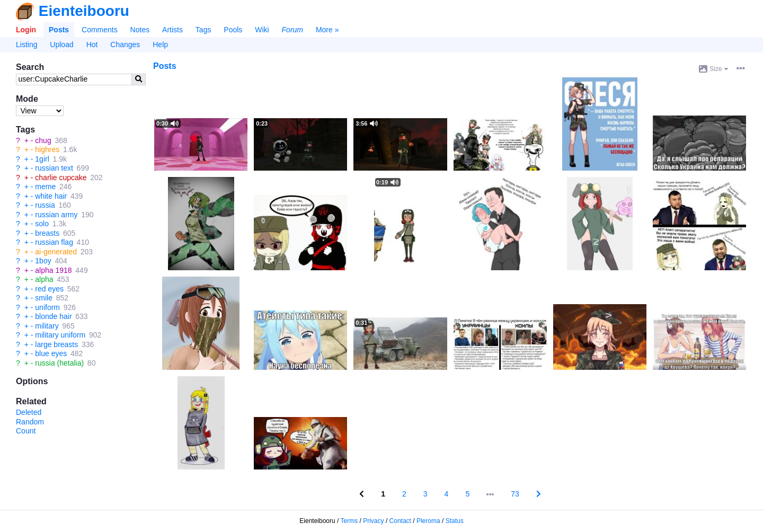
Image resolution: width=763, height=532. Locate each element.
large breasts (56, 344)
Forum (292, 30)
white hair (51, 196)
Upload (61, 45)
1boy (43, 261)
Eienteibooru (84, 11)
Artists (172, 30)
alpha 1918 (53, 270)
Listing (26, 45)
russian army (56, 215)
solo (42, 224)
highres (47, 149)
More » (327, 30)
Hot (92, 45)
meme (45, 187)
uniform (47, 307)
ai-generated (56, 252)
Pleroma (428, 521)
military (47, 326)
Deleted (29, 412)
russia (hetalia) (59, 363)
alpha (44, 279)
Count (26, 431)
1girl (42, 159)
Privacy (373, 521)
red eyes (49, 289)
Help (160, 45)
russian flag (54, 242)
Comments (100, 30)
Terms (349, 521)
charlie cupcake (61, 178)
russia (45, 205)
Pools (233, 30)
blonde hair (53, 316)
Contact (400, 521)
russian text (54, 168)
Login (26, 30)
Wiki (262, 30)
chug (43, 140)
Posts (59, 30)
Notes (140, 30)
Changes (125, 45)
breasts (47, 233)
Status (455, 521)
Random (30, 422)
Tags (203, 30)
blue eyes (51, 353)
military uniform (60, 335)
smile (44, 298)
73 (515, 494)
